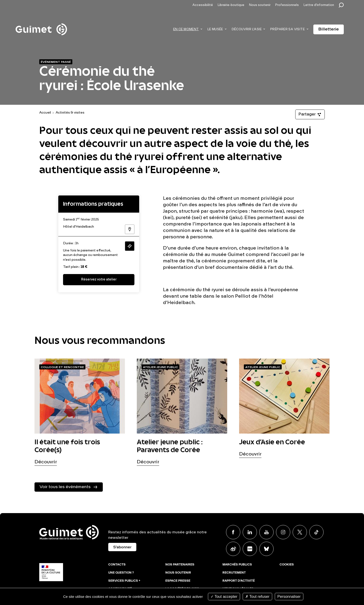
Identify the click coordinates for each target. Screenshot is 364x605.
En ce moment (186, 29)
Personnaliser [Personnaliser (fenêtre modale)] (289, 597)
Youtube (266, 532)
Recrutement (234, 573)
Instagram (283, 532)
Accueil (45, 113)
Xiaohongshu (250, 549)
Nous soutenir (260, 5)
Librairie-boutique (231, 5)
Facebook (233, 532)
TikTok (316, 532)
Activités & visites (70, 113)
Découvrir (46, 462)
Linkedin (250, 532)
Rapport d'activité (239, 581)
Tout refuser (257, 597)
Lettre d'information (319, 5)
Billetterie (329, 29)
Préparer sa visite (288, 29)
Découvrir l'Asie (247, 29)
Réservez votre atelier (99, 280)
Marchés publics (237, 565)
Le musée (215, 29)
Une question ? (121, 573)
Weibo (233, 549)
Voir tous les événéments (65, 487)
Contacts (117, 565)
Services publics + (124, 581)
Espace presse (178, 581)
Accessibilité (203, 5)
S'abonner (122, 547)
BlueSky (266, 549)
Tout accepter (224, 597)
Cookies (287, 565)
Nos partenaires (180, 565)
